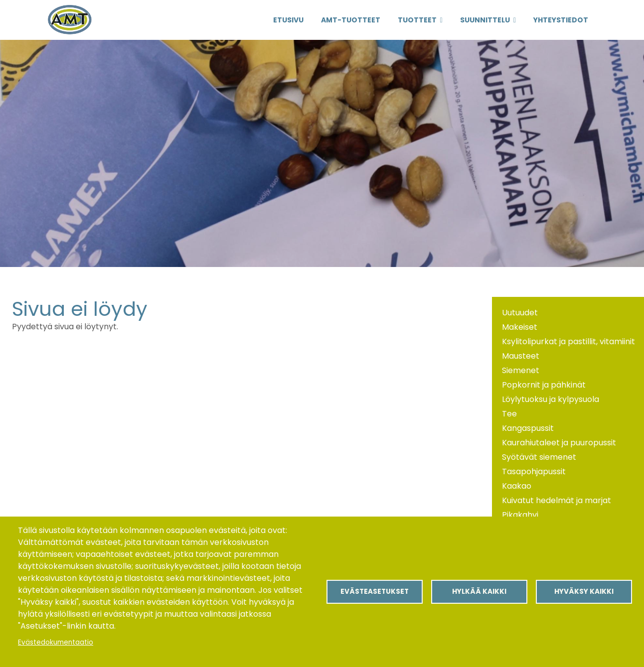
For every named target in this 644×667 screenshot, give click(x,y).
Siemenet (521, 370)
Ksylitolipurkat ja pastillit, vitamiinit (568, 341)
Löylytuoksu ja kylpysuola (551, 399)
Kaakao (517, 486)
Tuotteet (417, 20)
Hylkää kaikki (479, 592)
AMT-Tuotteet (351, 20)
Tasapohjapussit (534, 471)
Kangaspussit (528, 428)
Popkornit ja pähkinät (544, 385)
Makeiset (520, 327)
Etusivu (288, 20)
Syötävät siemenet (539, 457)
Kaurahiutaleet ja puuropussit (559, 443)
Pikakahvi (520, 515)
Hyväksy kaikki (584, 592)
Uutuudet (520, 313)
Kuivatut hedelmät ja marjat (557, 500)
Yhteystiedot (561, 20)
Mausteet (521, 356)
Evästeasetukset (375, 592)
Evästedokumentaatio (56, 642)
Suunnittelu (485, 20)
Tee (509, 414)
